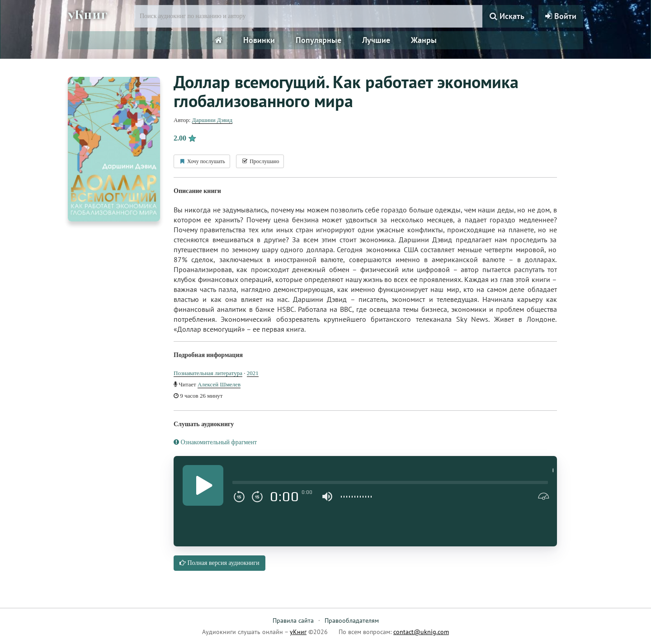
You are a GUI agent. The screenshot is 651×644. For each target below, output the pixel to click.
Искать (507, 16)
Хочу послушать (202, 161)
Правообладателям (352, 620)
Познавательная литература (208, 373)
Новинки (259, 40)
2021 (253, 373)
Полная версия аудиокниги (219, 563)
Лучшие (376, 40)
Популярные (318, 40)
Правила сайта (293, 620)
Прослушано (260, 161)
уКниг (89, 15)
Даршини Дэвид (212, 120)
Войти (561, 16)
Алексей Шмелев (219, 384)
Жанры (424, 40)
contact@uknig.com (421, 632)
